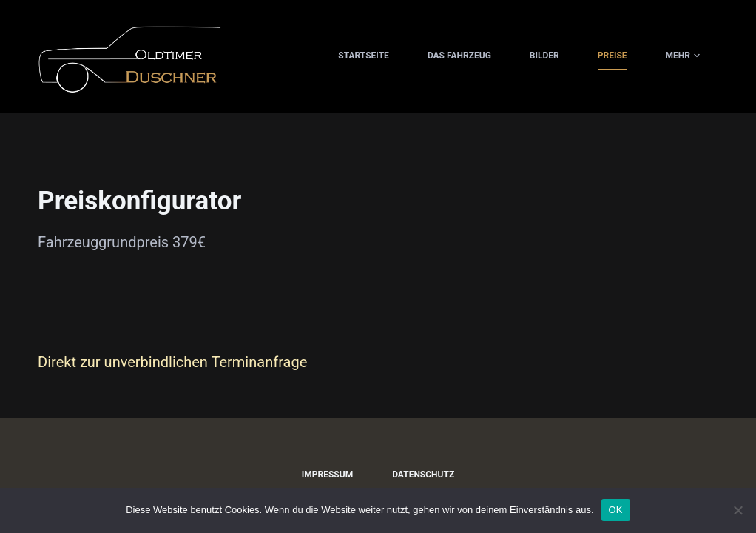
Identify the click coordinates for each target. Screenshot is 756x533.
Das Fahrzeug (459, 56)
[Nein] (738, 510)
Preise (612, 56)
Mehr (683, 56)
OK (616, 510)
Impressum (327, 475)
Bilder (544, 56)
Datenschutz (423, 475)
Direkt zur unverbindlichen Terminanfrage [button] (172, 362)
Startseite (364, 56)
